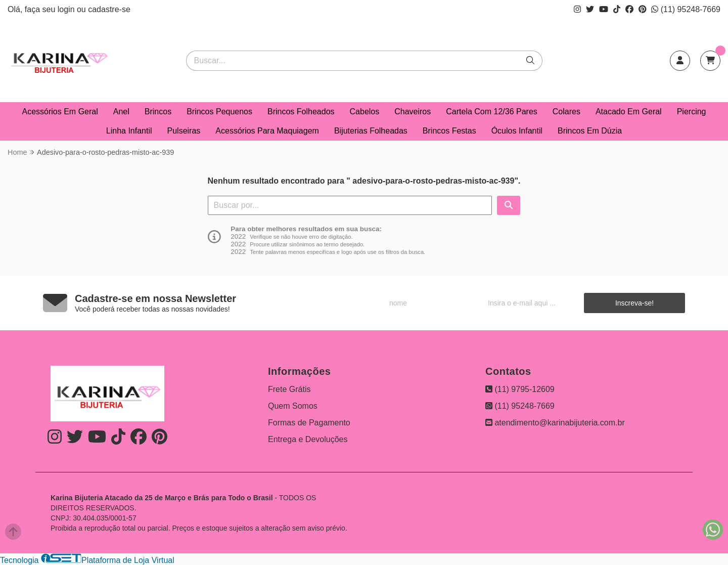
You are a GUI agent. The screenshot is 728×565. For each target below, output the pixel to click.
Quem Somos (293, 406)
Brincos (158, 112)
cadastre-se (109, 9)
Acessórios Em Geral (60, 112)
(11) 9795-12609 (520, 389)
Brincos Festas (449, 131)
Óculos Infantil (517, 131)
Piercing (692, 112)
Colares (566, 112)
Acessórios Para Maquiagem (267, 131)
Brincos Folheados (301, 112)
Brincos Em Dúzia (590, 131)
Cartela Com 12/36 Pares (492, 112)
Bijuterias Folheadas (371, 131)
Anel (121, 112)
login (67, 9)
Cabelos (365, 112)
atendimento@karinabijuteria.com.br (555, 423)
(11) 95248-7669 (686, 9)
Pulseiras (184, 131)
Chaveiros (413, 112)
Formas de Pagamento (309, 423)
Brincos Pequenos (219, 112)
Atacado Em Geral (629, 112)
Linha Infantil (129, 131)
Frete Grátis (289, 389)
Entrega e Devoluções (308, 439)
